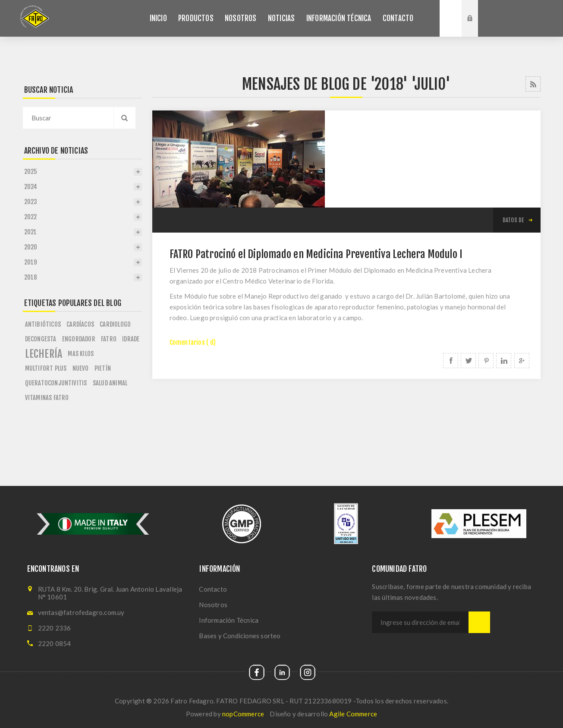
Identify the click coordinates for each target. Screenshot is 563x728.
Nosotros (213, 605)
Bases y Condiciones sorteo (240, 636)
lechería (44, 354)
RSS (533, 84)
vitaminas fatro (47, 398)
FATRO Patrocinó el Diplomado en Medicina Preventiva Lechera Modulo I (316, 254)
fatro (109, 339)
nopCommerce (243, 714)
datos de (513, 220)
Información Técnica (229, 620)
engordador (79, 339)
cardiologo (115, 324)
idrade (131, 339)
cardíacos (80, 324)
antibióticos (43, 324)
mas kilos (81, 354)
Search (125, 118)
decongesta (41, 339)
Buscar (451, 18)
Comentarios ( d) (193, 342)
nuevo (81, 368)
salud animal (110, 383)
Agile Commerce (353, 714)
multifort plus (46, 368)
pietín (103, 368)
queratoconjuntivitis (56, 383)
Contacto (213, 589)
